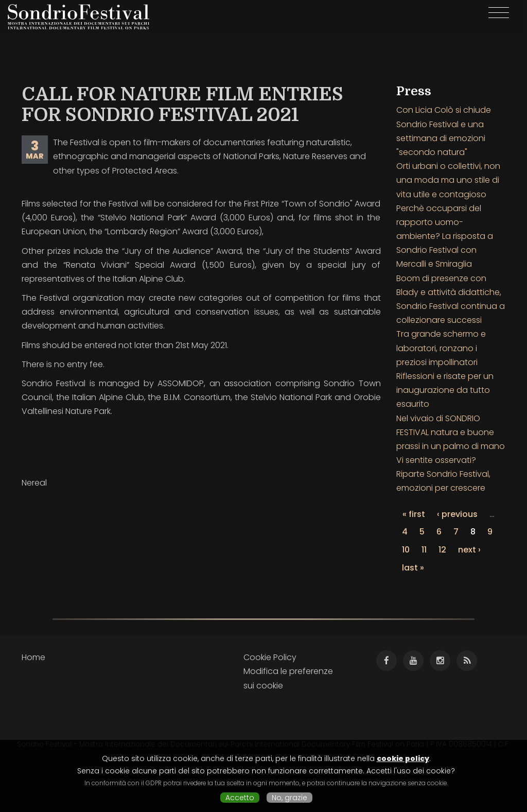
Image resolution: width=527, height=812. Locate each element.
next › (469, 550)
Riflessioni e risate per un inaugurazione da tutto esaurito (445, 390)
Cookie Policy (270, 657)
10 (406, 550)
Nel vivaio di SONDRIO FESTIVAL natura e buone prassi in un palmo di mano (451, 432)
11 (424, 550)
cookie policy (403, 758)
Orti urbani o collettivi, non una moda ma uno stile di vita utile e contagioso (448, 180)
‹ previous (457, 514)
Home (33, 657)
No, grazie (289, 798)
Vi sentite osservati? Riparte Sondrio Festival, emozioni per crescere (443, 474)
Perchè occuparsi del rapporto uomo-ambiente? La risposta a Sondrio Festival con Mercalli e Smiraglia (445, 236)
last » (413, 568)
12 (442, 550)
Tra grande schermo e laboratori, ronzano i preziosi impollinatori (441, 348)
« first (414, 514)
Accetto (240, 798)
